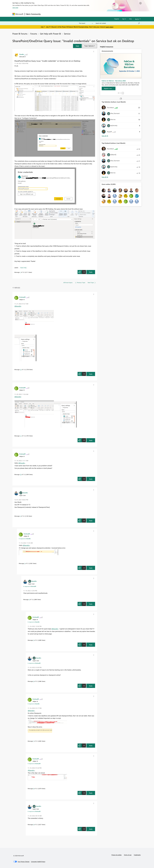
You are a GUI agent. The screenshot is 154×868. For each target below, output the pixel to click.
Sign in (124, 19)
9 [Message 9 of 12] (34, 824)
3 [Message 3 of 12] (25, 563)
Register (117, 19)
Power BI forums (20, 34)
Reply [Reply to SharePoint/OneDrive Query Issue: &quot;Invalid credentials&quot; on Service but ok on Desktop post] (91, 272)
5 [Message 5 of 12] (34, 640)
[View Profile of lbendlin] (25, 493)
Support (95, 14)
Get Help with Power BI (50, 34)
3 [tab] (121, 93)
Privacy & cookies (117, 855)
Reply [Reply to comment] (91, 374)
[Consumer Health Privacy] (38, 862)
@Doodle (22, 463)
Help (130, 19)
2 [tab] (120, 93)
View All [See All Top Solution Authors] (105, 136)
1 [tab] (118, 93)
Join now (15, 8)
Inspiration (54, 14)
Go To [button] (137, 19)
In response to (25, 539)
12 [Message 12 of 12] (21, 369)
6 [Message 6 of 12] (34, 681)
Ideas (62, 14)
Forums (45, 14)
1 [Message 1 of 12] (20, 272)
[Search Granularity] (86, 23)
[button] (77, 46)
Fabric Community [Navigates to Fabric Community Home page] (33, 14)
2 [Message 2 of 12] (20, 516)
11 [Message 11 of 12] (21, 436)
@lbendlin (18, 306)
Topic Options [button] (89, 46)
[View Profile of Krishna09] (22, 297)
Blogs (79, 14)
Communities (71, 14)
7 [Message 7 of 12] (34, 741)
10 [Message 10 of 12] (21, 474)
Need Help (23, 268)
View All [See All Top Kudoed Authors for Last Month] (105, 177)
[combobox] (118, 23)
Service (67, 34)
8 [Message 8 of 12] (34, 788)
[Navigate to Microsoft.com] (18, 14)
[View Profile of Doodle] (22, 54)
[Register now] (109, 88)
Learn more (109, 27)
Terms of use (128, 855)
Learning (87, 14)
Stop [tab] (123, 93)
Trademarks (137, 855)
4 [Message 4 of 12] (29, 599)
